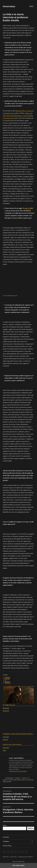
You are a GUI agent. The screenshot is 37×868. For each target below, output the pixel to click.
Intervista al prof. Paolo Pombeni (12, 744)
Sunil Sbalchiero (9, 778)
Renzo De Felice (7, 782)
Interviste (5, 740)
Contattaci (6, 841)
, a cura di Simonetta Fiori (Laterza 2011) (18, 116)
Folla (27, 780)
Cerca (5, 825)
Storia (5, 750)
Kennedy (31, 780)
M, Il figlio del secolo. (18, 696)
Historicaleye (9, 6)
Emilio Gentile (17, 780)
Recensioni (6, 711)
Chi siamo (6, 837)
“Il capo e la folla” (28, 208)
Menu (31, 6)
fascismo (23, 780)
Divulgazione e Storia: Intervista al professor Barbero (18, 725)
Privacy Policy (7, 846)
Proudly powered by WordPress (26, 857)
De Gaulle (10, 780)
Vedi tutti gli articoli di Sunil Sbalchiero (18, 771)
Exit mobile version (18, 865)
